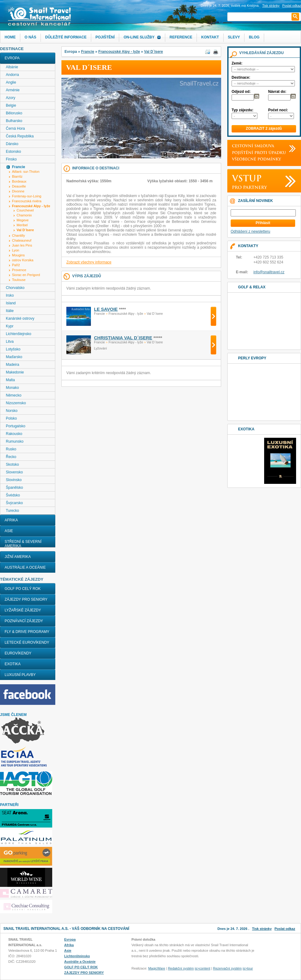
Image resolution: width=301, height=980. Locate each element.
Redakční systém (181, 968)
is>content (202, 968)
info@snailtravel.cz (269, 272)
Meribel (22, 225)
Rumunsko (15, 441)
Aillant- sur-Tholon (26, 172)
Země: (237, 63)
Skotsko (12, 464)
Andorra (12, 75)
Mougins (18, 255)
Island (11, 303)
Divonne (18, 191)
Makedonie (15, 372)
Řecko (11, 457)
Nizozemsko (16, 403)
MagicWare (156, 968)
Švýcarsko (14, 503)
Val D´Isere (153, 52)
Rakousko (14, 434)
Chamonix (24, 215)
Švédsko (13, 495)
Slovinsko (14, 480)
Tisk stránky (271, 6)
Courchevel (25, 210)
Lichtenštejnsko (19, 334)
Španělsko (14, 488)
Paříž (16, 265)
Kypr (10, 326)
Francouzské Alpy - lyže (119, 52)
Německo (14, 395)
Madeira (12, 365)
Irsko (10, 295)
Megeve (23, 220)
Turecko (12, 511)
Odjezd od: (241, 92)
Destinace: (241, 77)
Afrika (11, 520)
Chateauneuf (22, 240)
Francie (88, 52)
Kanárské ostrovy (20, 318)
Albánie (12, 67)
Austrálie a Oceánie (25, 567)
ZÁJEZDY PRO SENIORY (26, 599)
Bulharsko (14, 121)
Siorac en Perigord (26, 275)
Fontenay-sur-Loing (27, 196)
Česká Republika (20, 136)
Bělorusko (14, 113)
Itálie (10, 311)
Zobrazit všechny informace (89, 262)
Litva (10, 342)
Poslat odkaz (285, 929)
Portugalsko (16, 426)
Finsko (11, 159)
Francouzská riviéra (27, 201)
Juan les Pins (22, 245)
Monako (12, 388)
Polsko (11, 418)
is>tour (248, 968)
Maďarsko (14, 357)
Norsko (12, 411)
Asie (9, 531)
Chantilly (18, 235)
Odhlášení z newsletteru (250, 231)
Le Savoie (106, 309)
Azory (11, 98)
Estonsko (13, 152)
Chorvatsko (15, 288)
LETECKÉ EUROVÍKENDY (27, 642)
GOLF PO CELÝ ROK (23, 589)
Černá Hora (15, 128)
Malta (10, 380)
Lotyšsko (13, 349)
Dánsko (12, 144)
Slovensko (14, 472)
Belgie (11, 105)
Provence (19, 270)
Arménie (13, 90)
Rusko (11, 449)
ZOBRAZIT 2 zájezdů (264, 128)
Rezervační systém (228, 968)
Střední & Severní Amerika (23, 544)
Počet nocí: (278, 110)
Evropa (12, 58)
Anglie (11, 82)
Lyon (16, 250)
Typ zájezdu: (242, 110)
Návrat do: (277, 92)
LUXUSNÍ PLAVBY (20, 675)
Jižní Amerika (18, 557)
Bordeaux (19, 181)
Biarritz (17, 176)
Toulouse (19, 280)
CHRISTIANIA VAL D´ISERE (123, 338)
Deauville (19, 186)
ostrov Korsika (23, 260)
